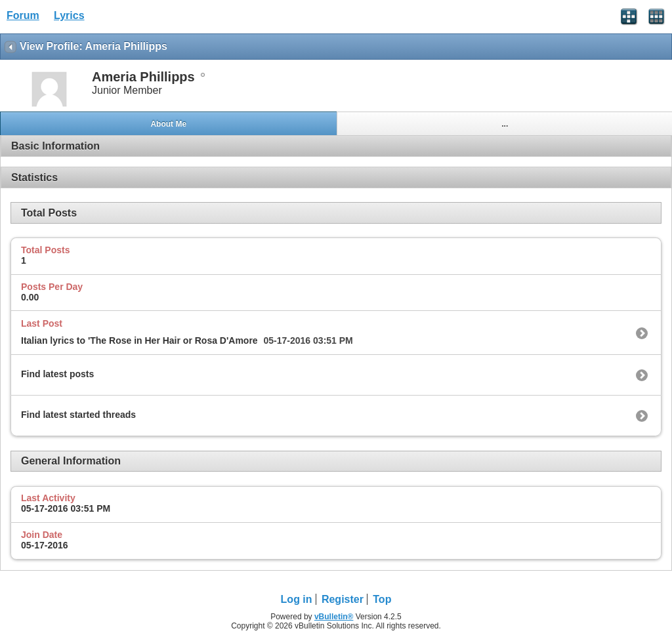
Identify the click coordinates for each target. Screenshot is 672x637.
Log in (297, 599)
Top (382, 599)
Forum (23, 15)
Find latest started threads (78, 415)
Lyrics (69, 15)
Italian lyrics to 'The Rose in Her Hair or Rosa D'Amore (139, 340)
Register (343, 599)
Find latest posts (57, 374)
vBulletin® (334, 617)
